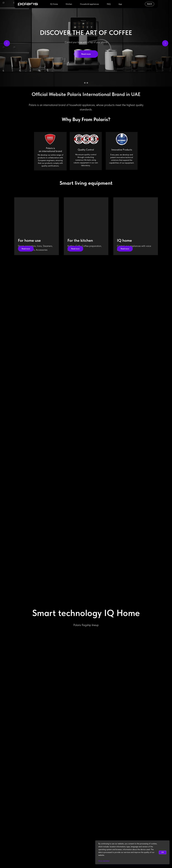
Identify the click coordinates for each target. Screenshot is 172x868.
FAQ (109, 4)
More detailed (104, 861)
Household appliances (89, 4)
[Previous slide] (7, 43)
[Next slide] (165, 43)
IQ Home (54, 4)
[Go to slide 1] (85, 83)
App (120, 4)
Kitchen (69, 4)
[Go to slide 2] (87, 83)
